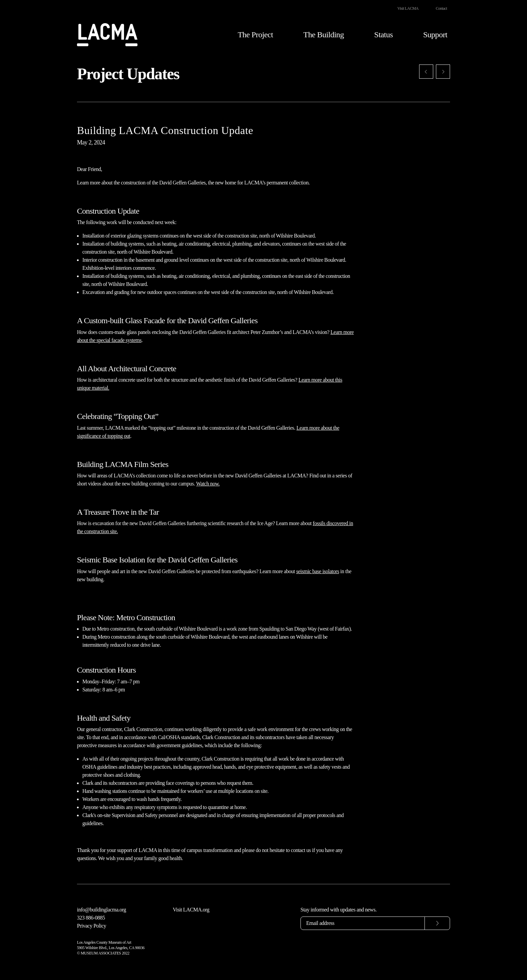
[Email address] (363, 923)
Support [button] (435, 35)
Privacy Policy (92, 926)
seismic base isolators (318, 571)
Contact (441, 8)
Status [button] (383, 35)
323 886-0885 (91, 918)
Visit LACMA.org (191, 910)
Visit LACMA (408, 8)
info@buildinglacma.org (102, 910)
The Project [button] (255, 35)
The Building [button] (324, 35)
